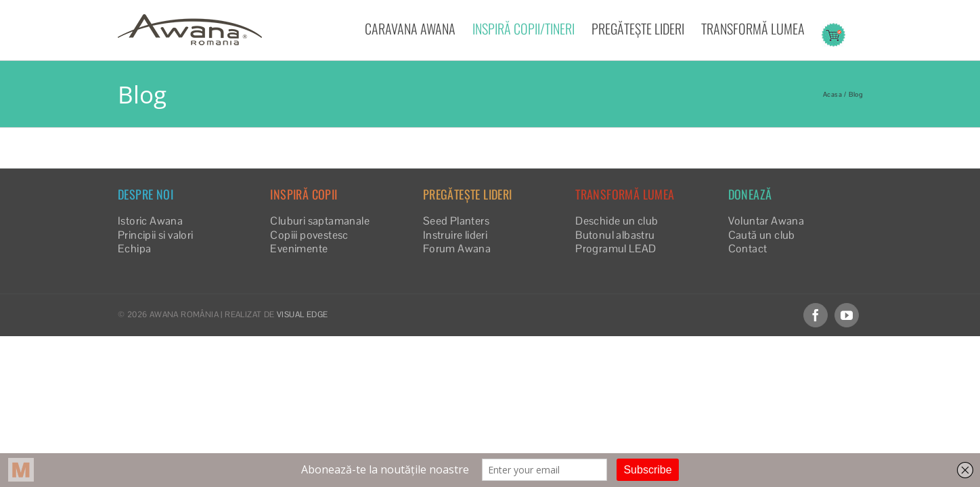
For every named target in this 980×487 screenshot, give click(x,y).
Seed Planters (456, 221)
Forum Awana (457, 249)
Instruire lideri (455, 235)
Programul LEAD (616, 249)
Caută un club (762, 235)
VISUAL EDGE (302, 315)
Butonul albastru (615, 235)
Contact (748, 249)
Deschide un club (617, 221)
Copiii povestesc (309, 235)
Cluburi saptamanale (320, 221)
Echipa (134, 249)
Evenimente (299, 249)
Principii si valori (156, 235)
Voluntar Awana (766, 221)
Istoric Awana (150, 221)
